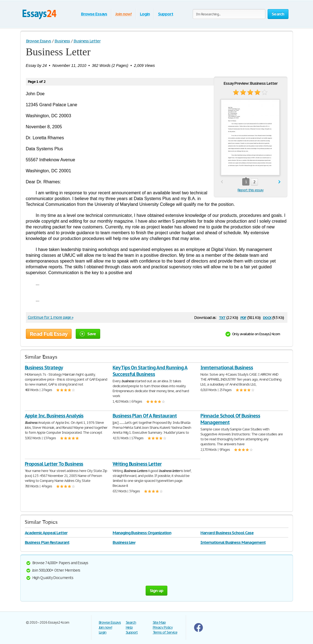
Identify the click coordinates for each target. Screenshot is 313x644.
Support (166, 14)
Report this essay (250, 190)
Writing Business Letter (137, 464)
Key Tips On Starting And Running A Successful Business (150, 371)
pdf (243, 317)
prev (222, 182)
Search (131, 622)
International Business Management (233, 542)
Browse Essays (94, 14)
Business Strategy (44, 368)
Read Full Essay (49, 334)
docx (267, 317)
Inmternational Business (227, 368)
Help (129, 627)
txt (222, 317)
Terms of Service (165, 632)
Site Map (159, 622)
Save (88, 334)
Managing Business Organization (142, 533)
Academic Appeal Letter (46, 533)
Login (145, 14)
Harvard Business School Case (227, 533)
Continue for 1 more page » (51, 317)
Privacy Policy (163, 627)
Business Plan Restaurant (47, 542)
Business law (124, 542)
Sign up (157, 590)
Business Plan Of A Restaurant (145, 416)
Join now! (123, 14)
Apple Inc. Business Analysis (54, 416)
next (280, 182)
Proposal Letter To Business (54, 464)
